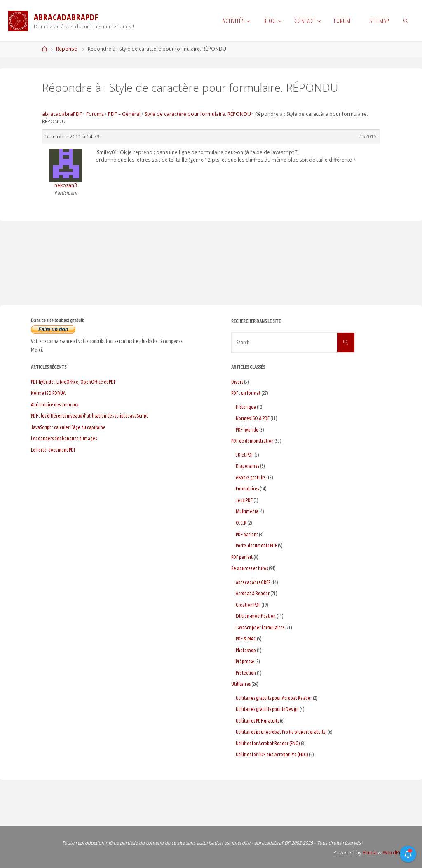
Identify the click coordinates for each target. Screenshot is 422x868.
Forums (95, 114)
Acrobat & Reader (253, 593)
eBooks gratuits (251, 477)
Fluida (369, 853)
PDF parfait (242, 557)
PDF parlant (247, 534)
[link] (406, 21)
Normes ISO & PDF (253, 418)
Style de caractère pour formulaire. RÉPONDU (198, 114)
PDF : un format (246, 393)
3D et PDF (245, 455)
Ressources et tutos (250, 568)
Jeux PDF (244, 500)
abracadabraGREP (253, 582)
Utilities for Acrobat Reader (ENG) (268, 743)
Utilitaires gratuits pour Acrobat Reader (274, 698)
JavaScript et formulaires (260, 628)
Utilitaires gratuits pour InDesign (267, 709)
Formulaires (247, 489)
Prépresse (245, 661)
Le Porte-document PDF (53, 450)
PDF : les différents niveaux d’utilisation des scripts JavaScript (89, 416)
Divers (237, 382)
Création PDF (248, 605)
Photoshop (246, 650)
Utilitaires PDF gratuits (257, 721)
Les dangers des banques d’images (64, 438)
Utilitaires (241, 684)
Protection (246, 673)
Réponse (67, 49)
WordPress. (397, 853)
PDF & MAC (246, 639)
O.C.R (241, 523)
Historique (246, 407)
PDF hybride (247, 430)
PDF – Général (124, 114)
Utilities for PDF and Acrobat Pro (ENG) (272, 754)
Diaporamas (247, 466)
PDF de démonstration (252, 441)
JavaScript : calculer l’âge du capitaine (68, 427)
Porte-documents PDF (256, 545)
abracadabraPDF (62, 114)
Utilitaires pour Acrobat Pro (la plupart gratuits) (281, 732)
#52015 (368, 137)
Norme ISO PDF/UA (48, 393)
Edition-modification (256, 616)
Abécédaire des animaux (55, 405)
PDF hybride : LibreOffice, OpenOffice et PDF (73, 382)
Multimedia (247, 511)
